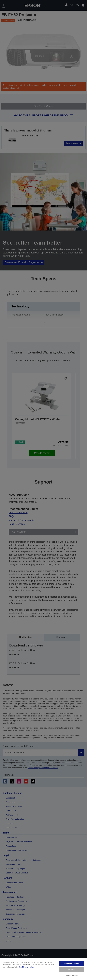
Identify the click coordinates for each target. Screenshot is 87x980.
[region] (43, 969)
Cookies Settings (72, 975)
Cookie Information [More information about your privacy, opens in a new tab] (26, 967)
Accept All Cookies (72, 964)
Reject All (72, 970)
